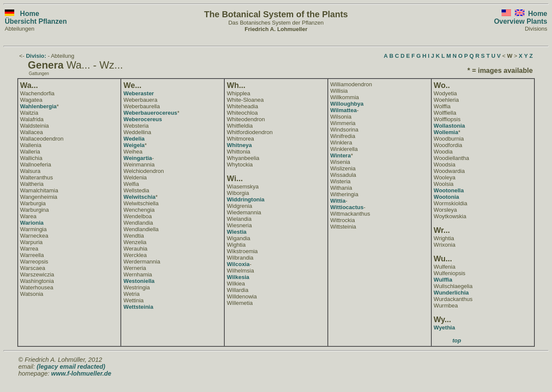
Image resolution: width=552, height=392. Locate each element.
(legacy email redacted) (71, 367)
